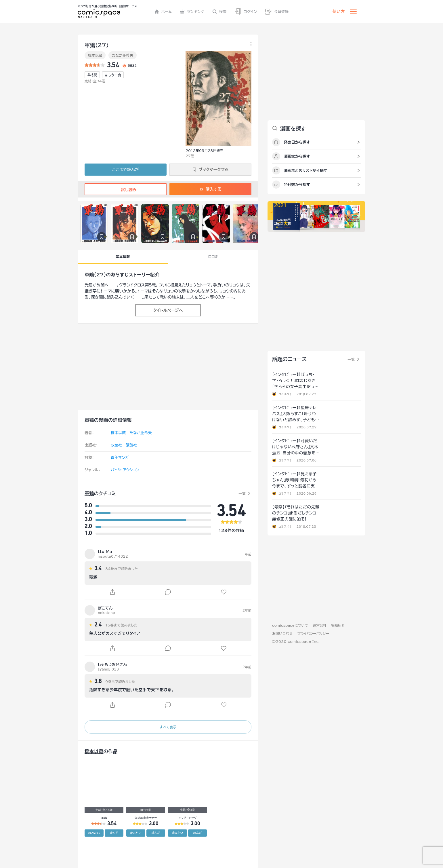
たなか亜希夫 (123, 55)
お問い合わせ (282, 633)
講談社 (131, 445)
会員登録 (277, 12)
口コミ (213, 257)
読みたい (94, 833)
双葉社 (116, 445)
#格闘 (92, 75)
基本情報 (123, 257)
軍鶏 (89, 275)
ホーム (163, 12)
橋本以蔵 (95, 55)
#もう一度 (113, 75)
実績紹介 (338, 625)
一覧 (242, 493)
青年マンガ (120, 458)
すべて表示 (168, 727)
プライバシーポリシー (313, 633)
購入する (210, 189)
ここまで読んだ (126, 170)
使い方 (339, 12)
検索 (219, 12)
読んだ (114, 833)
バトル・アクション (125, 470)
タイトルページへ (168, 310)
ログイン (246, 12)
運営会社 (320, 625)
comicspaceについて (290, 625)
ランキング (192, 12)
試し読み (125, 190)
